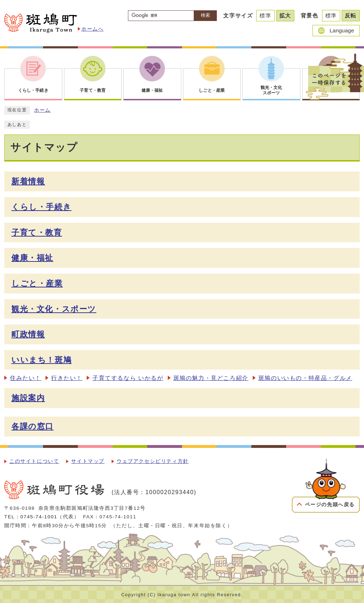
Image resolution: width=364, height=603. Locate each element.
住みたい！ (26, 378)
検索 (205, 15)
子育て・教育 (37, 232)
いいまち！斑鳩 (41, 360)
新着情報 (28, 181)
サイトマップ (88, 461)
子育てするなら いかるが (128, 378)
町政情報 (28, 334)
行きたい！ (67, 378)
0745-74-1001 (39, 517)
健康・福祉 (32, 258)
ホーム (42, 110)
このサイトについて (34, 461)
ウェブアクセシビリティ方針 (153, 461)
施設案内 (28, 398)
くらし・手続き (41, 207)
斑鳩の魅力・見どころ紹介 (211, 378)
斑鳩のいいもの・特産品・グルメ (305, 378)
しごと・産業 (37, 283)
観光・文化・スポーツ (54, 309)
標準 (265, 15)
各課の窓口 (33, 426)
